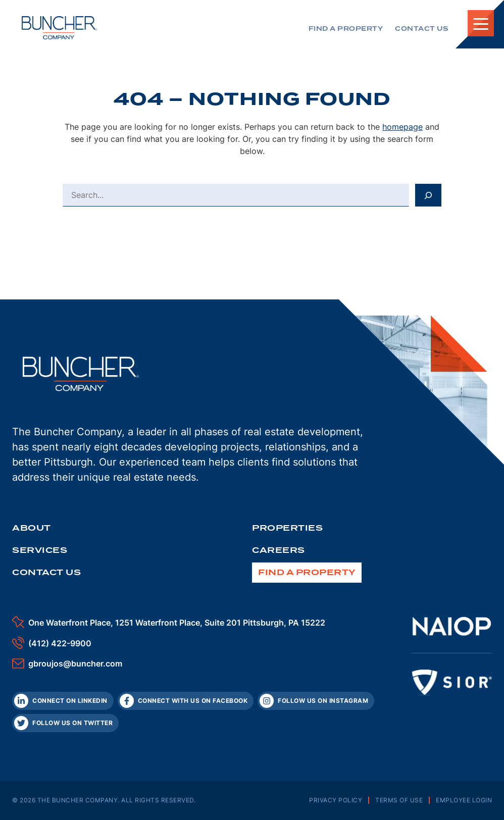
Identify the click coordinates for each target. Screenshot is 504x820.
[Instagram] (316, 701)
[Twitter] (65, 723)
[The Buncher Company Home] (60, 28)
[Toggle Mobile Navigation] (481, 23)
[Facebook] (186, 701)
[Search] (428, 195)
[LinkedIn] (63, 701)
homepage (402, 127)
